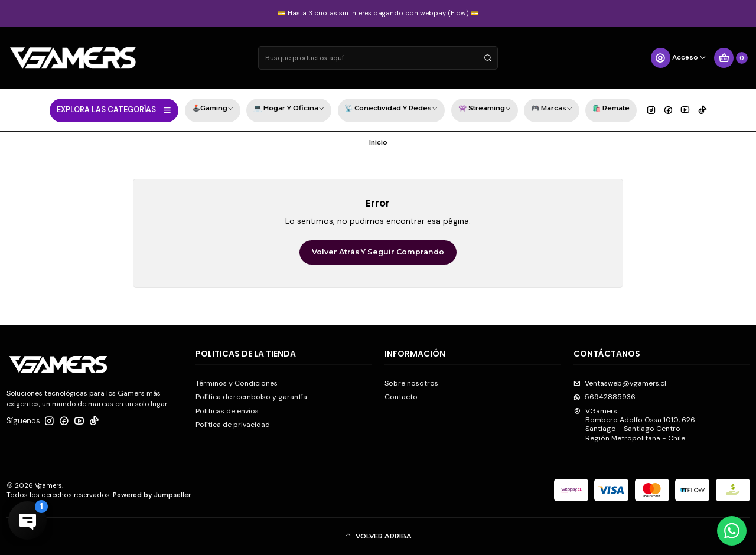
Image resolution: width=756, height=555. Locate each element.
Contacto (401, 397)
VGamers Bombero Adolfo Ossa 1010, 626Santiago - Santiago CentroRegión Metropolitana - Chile (634, 425)
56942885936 (605, 397)
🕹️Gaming (213, 110)
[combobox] (378, 58)
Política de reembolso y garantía (251, 397)
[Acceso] (679, 58)
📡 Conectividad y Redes (391, 110)
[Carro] (731, 58)
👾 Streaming (485, 110)
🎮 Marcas (552, 110)
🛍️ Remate (611, 108)
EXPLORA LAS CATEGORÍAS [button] (114, 110)
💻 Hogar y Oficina (289, 110)
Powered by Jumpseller (152, 495)
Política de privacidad (233, 425)
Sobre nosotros (411, 383)
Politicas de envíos (227, 411)
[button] (378, 536)
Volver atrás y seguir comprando (378, 252)
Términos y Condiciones (237, 383)
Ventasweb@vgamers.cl (620, 383)
